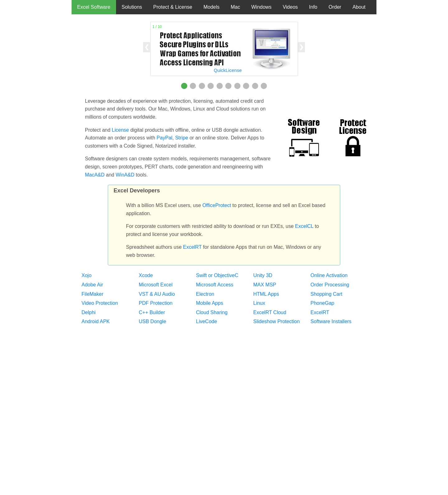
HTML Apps (266, 294)
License (120, 130)
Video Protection (100, 303)
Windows (261, 7)
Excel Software (94, 7)
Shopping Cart (326, 294)
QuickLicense (228, 70)
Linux (259, 303)
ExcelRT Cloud (270, 312)
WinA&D (125, 175)
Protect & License (173, 7)
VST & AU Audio (157, 294)
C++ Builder (152, 312)
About (359, 7)
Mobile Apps (210, 303)
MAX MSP (265, 285)
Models (212, 7)
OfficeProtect (217, 205)
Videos (290, 7)
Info (313, 7)
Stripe (182, 138)
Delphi (89, 312)
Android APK (96, 321)
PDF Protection (156, 303)
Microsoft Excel (156, 285)
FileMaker (92, 294)
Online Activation (329, 275)
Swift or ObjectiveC (217, 275)
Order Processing (330, 285)
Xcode (146, 275)
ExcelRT (192, 247)
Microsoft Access (215, 285)
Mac (236, 7)
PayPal (164, 138)
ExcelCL (304, 226)
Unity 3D (263, 275)
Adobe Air (92, 285)
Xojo (86, 275)
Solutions (132, 7)
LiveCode (207, 321)
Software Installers (331, 321)
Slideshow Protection (276, 321)
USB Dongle (152, 321)
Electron (205, 294)
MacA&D (95, 175)
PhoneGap (322, 303)
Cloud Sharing (212, 312)
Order (335, 7)
